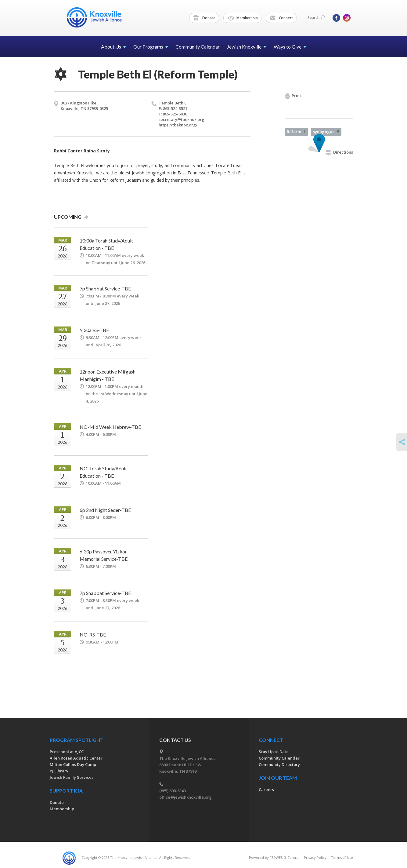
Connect (282, 18)
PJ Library (59, 771)
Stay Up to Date (274, 752)
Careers (266, 790)
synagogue (326, 132)
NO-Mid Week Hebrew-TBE (110, 427)
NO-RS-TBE (93, 635)
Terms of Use (342, 857)
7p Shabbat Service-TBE (105, 288)
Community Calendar (198, 47)
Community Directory (279, 764)
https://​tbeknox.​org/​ (178, 125)
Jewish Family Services (72, 777)
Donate (204, 18)
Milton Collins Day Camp (73, 764)
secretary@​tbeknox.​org (182, 119)
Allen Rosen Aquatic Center (76, 758)
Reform (296, 132)
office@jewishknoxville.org (185, 797)
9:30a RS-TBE (94, 330)
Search (316, 18)
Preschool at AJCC (67, 752)
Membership (243, 18)
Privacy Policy (315, 857)
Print (293, 96)
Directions (339, 152)
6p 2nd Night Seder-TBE (105, 510)
